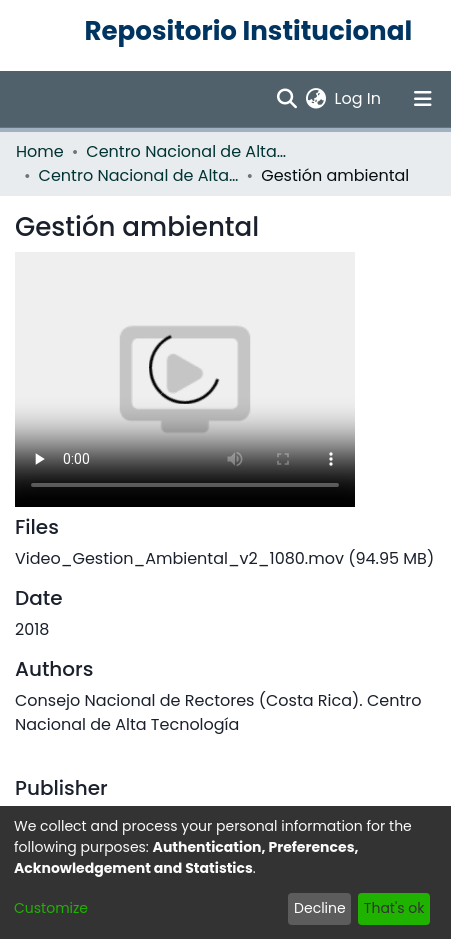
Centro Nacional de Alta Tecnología (139, 175)
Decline (320, 908)
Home (40, 151)
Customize (51, 908)
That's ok (394, 908)
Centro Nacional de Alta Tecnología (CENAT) (186, 151)
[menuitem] (316, 99)
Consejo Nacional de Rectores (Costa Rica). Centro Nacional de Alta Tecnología (218, 712)
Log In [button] (359, 98)
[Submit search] (287, 99)
